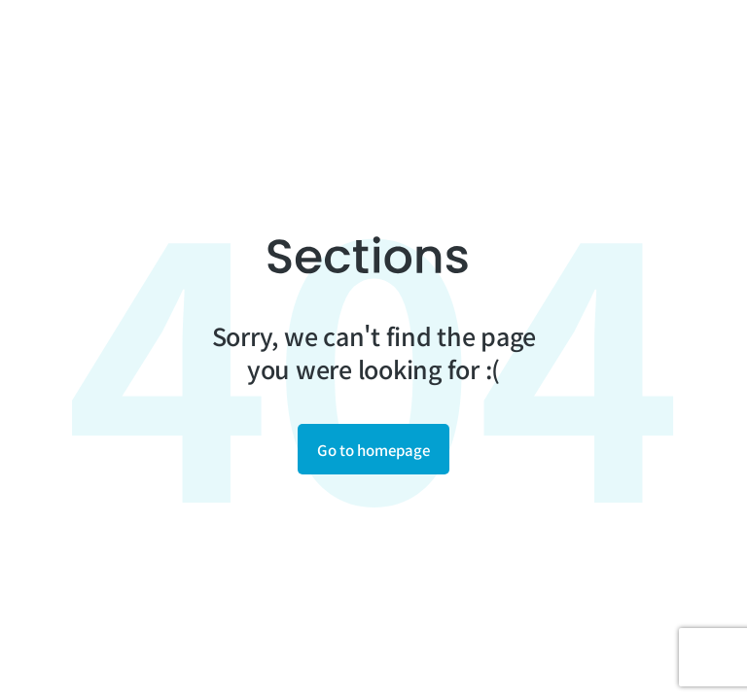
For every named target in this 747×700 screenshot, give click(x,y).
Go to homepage (373, 450)
